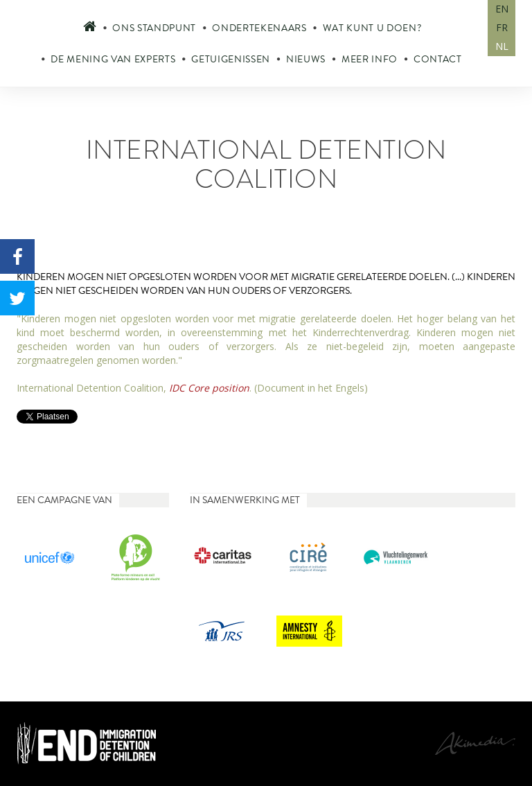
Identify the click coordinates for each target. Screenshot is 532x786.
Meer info (370, 59)
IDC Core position (209, 388)
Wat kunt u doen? (372, 28)
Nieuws (306, 59)
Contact (438, 59)
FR (502, 27)
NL (502, 46)
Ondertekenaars (259, 28)
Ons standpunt (154, 28)
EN (502, 9)
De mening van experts (113, 59)
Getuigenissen (231, 59)
